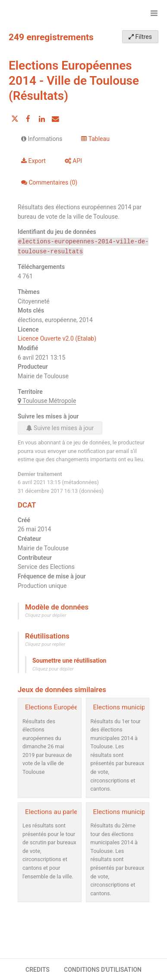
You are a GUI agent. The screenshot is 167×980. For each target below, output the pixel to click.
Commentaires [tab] (49, 182)
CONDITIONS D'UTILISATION (103, 970)
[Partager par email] (55, 119)
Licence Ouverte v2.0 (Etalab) (57, 338)
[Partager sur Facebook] (28, 119)
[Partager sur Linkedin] (42, 119)
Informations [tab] (42, 139)
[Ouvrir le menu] (154, 13)
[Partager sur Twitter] (15, 119)
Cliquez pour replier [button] (45, 644)
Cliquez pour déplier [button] (46, 615)
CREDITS (38, 970)
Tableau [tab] (95, 139)
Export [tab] (33, 161)
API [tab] (73, 161)
